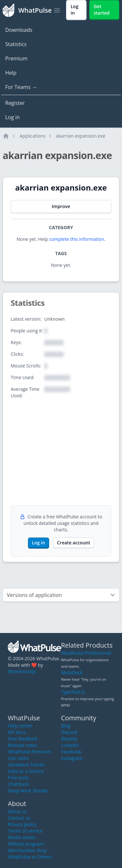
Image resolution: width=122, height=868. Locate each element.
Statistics (16, 44)
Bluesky (69, 739)
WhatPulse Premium (29, 752)
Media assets (22, 837)
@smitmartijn (22, 671)
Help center (20, 726)
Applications (33, 136)
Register (15, 103)
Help (11, 73)
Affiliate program (26, 844)
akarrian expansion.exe (81, 136)
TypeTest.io (73, 692)
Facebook (71, 752)
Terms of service (25, 831)
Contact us (19, 818)
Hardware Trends (26, 765)
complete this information (77, 239)
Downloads (19, 30)
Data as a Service (26, 771)
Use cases (18, 758)
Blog (66, 726)
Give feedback (23, 739)
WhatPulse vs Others (30, 857)
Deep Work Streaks (28, 791)
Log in (13, 117)
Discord (69, 732)
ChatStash (19, 784)
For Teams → (21, 87)
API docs (17, 732)
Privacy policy (22, 824)
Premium (16, 58)
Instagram (72, 758)
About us (17, 811)
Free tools (18, 778)
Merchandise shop (27, 850)
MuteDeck (72, 672)
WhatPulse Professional (86, 653)
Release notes (22, 745)
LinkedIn (70, 745)
